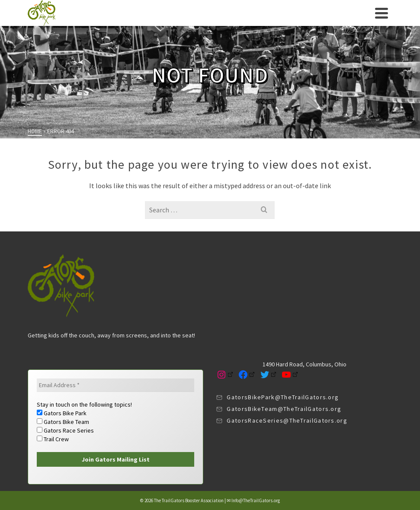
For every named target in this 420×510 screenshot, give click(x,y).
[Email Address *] (116, 385)
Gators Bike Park (62, 413)
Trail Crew (53, 439)
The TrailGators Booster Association (189, 500)
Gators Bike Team (63, 422)
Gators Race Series (65, 430)
